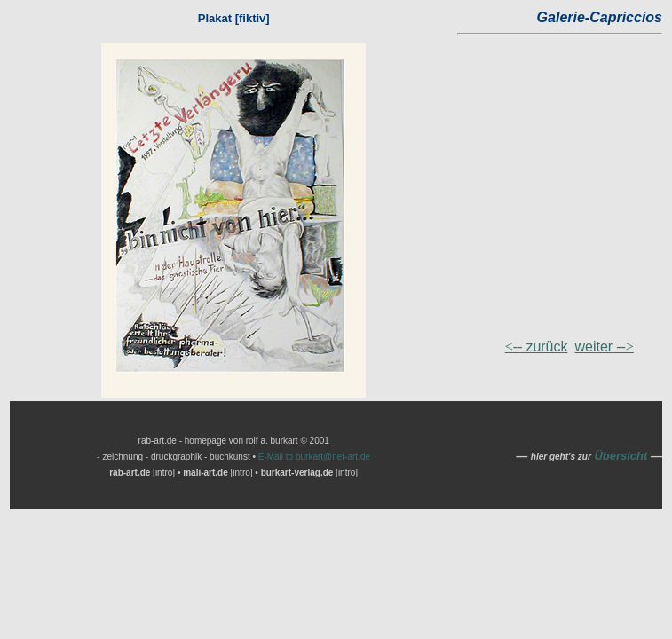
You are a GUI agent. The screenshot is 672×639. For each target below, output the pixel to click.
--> (605, 347)
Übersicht (621, 456)
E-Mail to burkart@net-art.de (314, 457)
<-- (537, 347)
